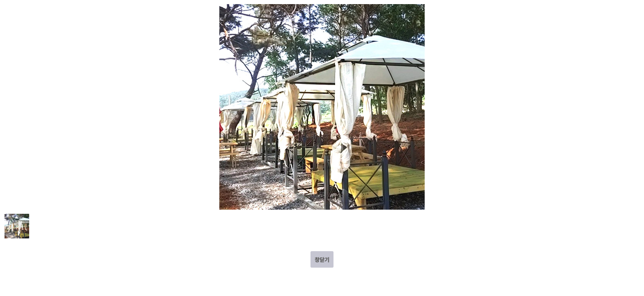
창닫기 (322, 260)
